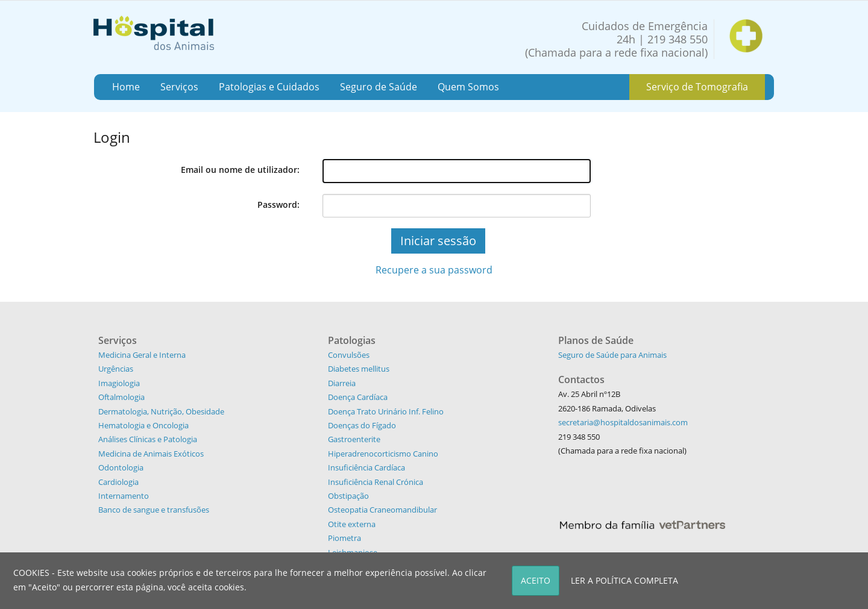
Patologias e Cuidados (269, 87)
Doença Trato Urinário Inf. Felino (386, 411)
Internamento (124, 496)
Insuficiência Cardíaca (366, 467)
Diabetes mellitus (359, 369)
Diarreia (342, 383)
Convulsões (349, 355)
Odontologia (121, 467)
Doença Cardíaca (358, 397)
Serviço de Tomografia (697, 87)
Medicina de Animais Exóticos (151, 454)
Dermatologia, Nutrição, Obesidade (161, 411)
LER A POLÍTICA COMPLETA (624, 580)
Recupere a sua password (434, 270)
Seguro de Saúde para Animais (612, 355)
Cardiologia (118, 482)
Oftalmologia (121, 397)
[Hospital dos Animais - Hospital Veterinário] (154, 32)
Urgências (116, 369)
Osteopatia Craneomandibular (382, 510)
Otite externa (352, 524)
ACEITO (536, 580)
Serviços (179, 87)
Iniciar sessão (438, 241)
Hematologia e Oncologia (143, 425)
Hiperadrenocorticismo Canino (383, 454)
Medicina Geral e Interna (142, 355)
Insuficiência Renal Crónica (376, 482)
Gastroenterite (354, 439)
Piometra (344, 538)
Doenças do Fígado (362, 425)
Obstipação (348, 496)
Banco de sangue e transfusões (154, 510)
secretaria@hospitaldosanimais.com (623, 422)
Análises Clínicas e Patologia (148, 439)
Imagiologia (119, 383)
